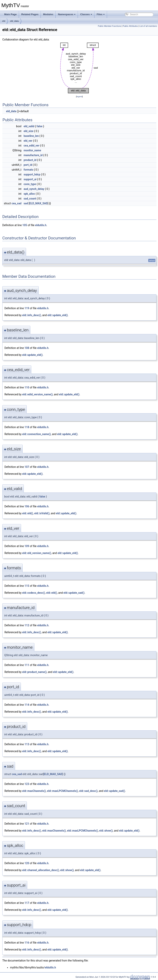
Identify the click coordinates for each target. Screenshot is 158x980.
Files (101, 14)
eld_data (14, 21)
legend (79, 96)
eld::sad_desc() (88, 791)
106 (27, 506)
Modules (48, 14)
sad (26, 203)
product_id (30, 160)
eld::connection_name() (37, 434)
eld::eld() (28, 513)
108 (27, 348)
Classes (86, 14)
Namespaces (67, 14)
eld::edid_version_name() (37, 394)
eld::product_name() (34, 672)
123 (27, 784)
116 (27, 943)
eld (4, 21)
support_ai (30, 179)
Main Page (10, 14)
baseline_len (31, 136)
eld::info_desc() (32, 315)
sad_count (30, 199)
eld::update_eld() (58, 315)
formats (28, 170)
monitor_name (32, 150)
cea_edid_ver (31, 146)
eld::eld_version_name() (37, 553)
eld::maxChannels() (34, 791)
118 (27, 427)
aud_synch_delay (34, 189)
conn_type (30, 184)
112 (27, 625)
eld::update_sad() (74, 593)
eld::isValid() (42, 513)
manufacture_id (33, 155)
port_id (28, 165)
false (39, 126)
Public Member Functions (110, 26)
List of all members (148, 26)
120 (27, 863)
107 (27, 467)
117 (27, 903)
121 (27, 824)
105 (25, 225)
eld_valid (29, 126)
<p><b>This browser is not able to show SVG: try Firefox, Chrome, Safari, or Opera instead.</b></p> (79, 68)
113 (27, 744)
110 (27, 387)
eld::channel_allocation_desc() (41, 870)
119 (27, 308)
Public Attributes (130, 26)
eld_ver (28, 141)
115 (27, 586)
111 (27, 665)
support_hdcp (32, 174)
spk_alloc (29, 194)
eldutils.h (41, 225)
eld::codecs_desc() (34, 593)
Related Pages (30, 14)
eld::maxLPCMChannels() (62, 791)
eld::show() (106, 831)
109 (27, 546)
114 (27, 705)
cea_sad (17, 203)
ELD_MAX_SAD (39, 203)
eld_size (28, 131)
